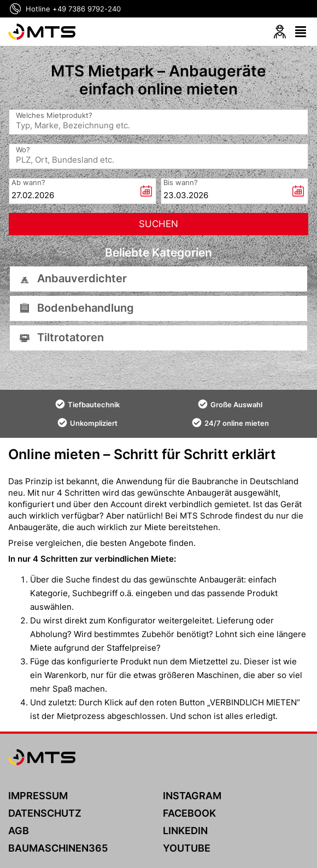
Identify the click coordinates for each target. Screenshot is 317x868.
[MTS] (42, 32)
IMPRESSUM (38, 796)
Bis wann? (181, 182)
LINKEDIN (185, 831)
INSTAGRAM (192, 796)
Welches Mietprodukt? (54, 115)
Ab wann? (28, 182)
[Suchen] (158, 224)
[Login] (280, 32)
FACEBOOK (189, 813)
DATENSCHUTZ (45, 813)
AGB (19, 831)
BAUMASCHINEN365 (58, 848)
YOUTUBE (187, 848)
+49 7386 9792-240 (87, 9)
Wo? (23, 150)
